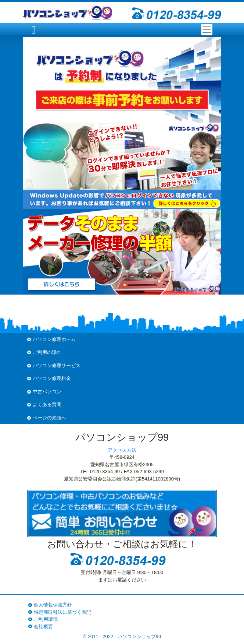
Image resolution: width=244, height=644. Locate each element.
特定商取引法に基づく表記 (62, 612)
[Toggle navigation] (207, 30)
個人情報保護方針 (53, 605)
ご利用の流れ (47, 352)
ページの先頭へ (49, 418)
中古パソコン (47, 392)
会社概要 (43, 627)
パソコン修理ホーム (54, 339)
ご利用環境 (46, 619)
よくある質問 (47, 404)
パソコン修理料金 (52, 378)
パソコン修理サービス (57, 365)
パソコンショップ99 (139, 636)
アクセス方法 (122, 450)
